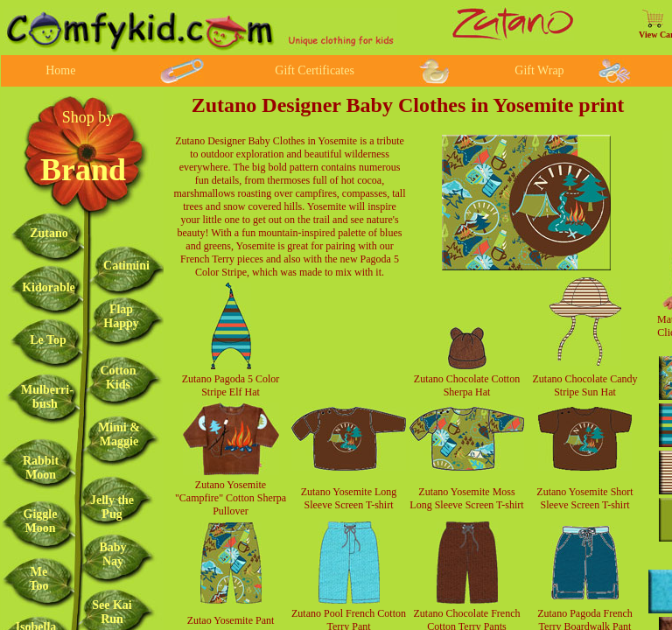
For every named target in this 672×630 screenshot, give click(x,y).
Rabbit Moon (41, 468)
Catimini (126, 266)
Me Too (38, 579)
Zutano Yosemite (336, 492)
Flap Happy (121, 316)
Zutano (49, 233)
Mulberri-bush (47, 397)
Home (60, 70)
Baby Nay (112, 554)
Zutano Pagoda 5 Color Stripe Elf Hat (231, 385)
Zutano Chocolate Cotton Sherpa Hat (467, 385)
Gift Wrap (539, 70)
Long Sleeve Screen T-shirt (351, 498)
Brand (83, 170)
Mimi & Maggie (119, 434)
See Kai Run (112, 612)
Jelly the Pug (112, 507)
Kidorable (49, 287)
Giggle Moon (41, 521)
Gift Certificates (315, 70)
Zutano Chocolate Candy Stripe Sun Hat (585, 385)
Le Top (48, 340)
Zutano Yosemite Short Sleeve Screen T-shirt (584, 498)
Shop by (88, 117)
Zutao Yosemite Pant (231, 620)
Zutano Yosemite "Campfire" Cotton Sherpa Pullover (231, 498)
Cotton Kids (118, 378)
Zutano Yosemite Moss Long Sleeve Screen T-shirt (466, 498)
